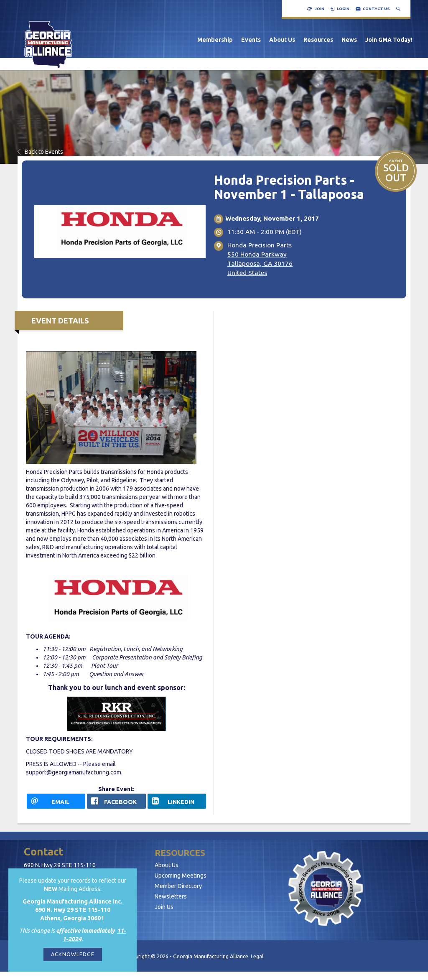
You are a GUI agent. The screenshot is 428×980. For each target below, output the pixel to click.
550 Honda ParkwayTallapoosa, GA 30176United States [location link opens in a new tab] (260, 263)
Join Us (164, 907)
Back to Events (40, 152)
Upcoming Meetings (181, 876)
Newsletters (171, 896)
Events (251, 40)
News (349, 40)
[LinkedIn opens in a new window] (177, 801)
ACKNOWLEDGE (73, 954)
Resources (318, 40)
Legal (257, 956)
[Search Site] (399, 9)
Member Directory (178, 886)
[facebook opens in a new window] (116, 801)
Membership (215, 40)
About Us (282, 40)
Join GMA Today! (389, 40)
